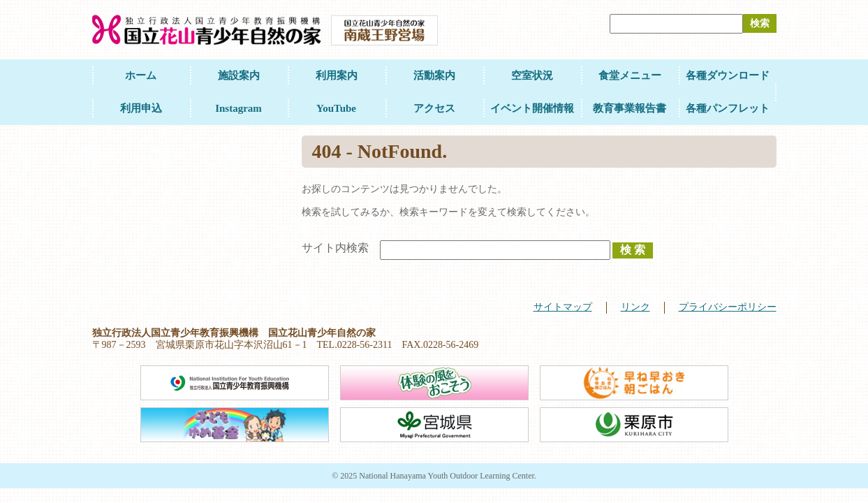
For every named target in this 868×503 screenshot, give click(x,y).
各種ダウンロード (728, 75)
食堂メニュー (630, 75)
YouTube (336, 108)
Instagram (238, 108)
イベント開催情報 (532, 108)
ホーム (141, 75)
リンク (635, 307)
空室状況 (532, 75)
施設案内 (239, 75)
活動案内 (434, 75)
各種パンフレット (728, 108)
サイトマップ (563, 307)
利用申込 (141, 108)
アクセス (434, 108)
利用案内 (337, 75)
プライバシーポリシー (728, 307)
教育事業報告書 (630, 108)
